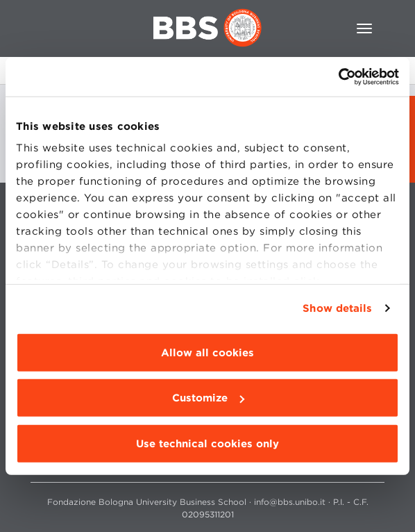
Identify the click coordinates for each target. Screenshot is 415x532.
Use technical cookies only (207, 443)
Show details (337, 308)
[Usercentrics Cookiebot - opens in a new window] (338, 77)
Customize (208, 398)
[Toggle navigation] (364, 28)
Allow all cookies (207, 352)
